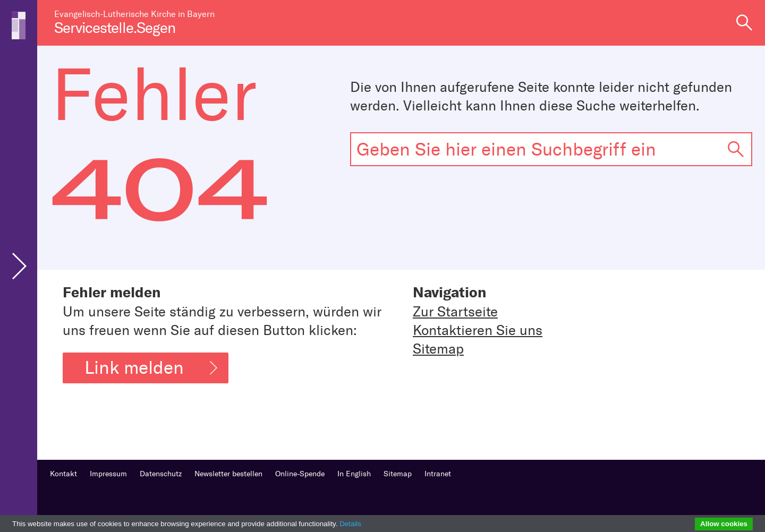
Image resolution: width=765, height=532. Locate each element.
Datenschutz (161, 474)
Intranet (438, 474)
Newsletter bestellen (228, 474)
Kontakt (63, 474)
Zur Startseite (455, 312)
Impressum (108, 474)
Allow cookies (724, 524)
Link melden (151, 368)
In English (354, 474)
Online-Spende (300, 474)
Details (350, 524)
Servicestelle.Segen (115, 28)
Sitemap (438, 349)
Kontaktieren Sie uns (478, 331)
